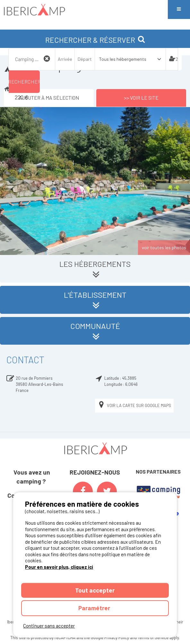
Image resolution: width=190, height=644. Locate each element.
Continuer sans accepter (49, 626)
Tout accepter (95, 590)
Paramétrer (95, 608)
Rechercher (24, 82)
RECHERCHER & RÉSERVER (95, 40)
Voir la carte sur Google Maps (134, 406)
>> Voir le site (141, 98)
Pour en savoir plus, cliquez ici (59, 567)
